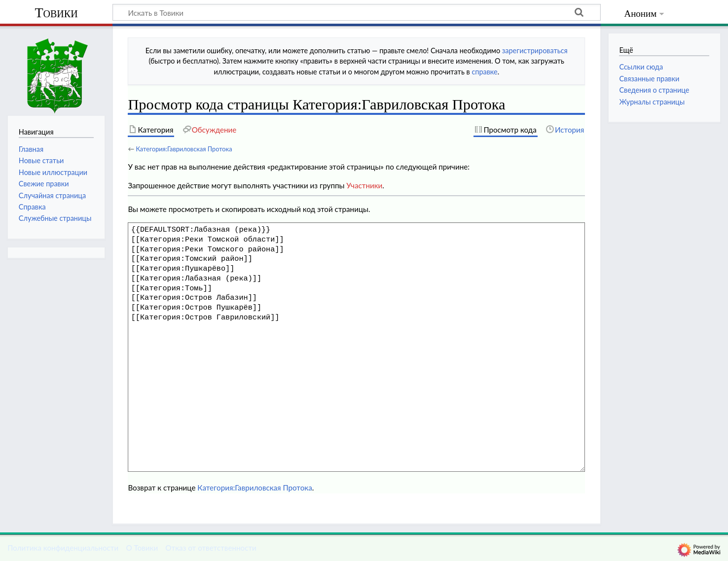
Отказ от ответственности (211, 548)
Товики (56, 13)
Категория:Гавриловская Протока (184, 149)
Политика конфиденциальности (63, 548)
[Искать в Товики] (357, 12)
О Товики (142, 548)
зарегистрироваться (535, 51)
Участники (364, 185)
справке (484, 72)
